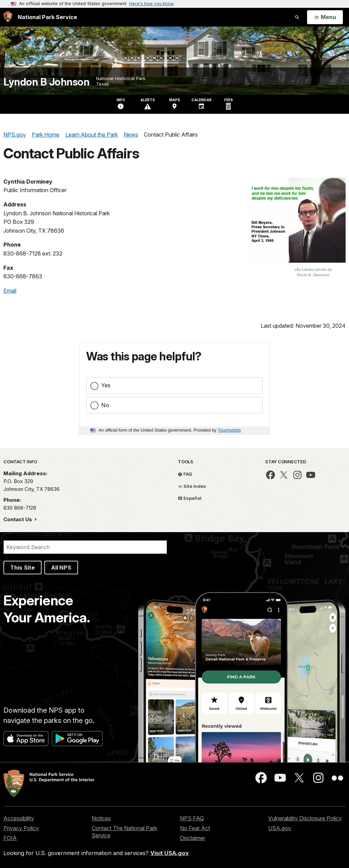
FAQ (185, 474)
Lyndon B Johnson (46, 82)
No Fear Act (195, 828)
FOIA (10, 838)
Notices (101, 818)
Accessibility (19, 818)
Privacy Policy (21, 828)
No (105, 405)
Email (10, 291)
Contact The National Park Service (124, 832)
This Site (22, 568)
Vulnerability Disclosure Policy (305, 818)
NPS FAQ (192, 818)
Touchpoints (229, 430)
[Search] (85, 547)
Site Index (192, 486)
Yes (106, 385)
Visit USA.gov (170, 853)
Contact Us (18, 519)
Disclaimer (193, 838)
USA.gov (280, 828)
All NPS (61, 568)
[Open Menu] (325, 17)
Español (190, 498)
